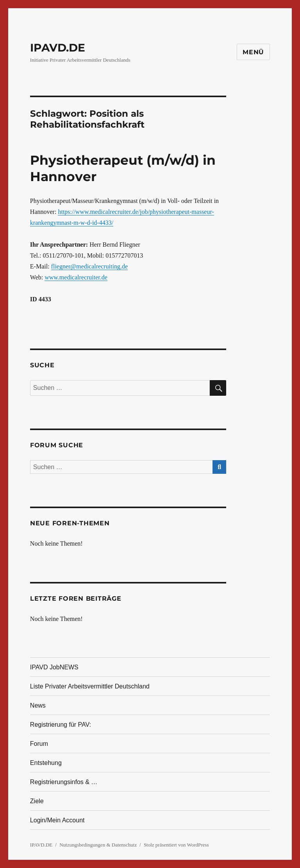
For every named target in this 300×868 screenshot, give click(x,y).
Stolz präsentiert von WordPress (176, 845)
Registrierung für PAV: (61, 725)
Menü (253, 52)
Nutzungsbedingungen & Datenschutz (98, 845)
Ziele (37, 801)
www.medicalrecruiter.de (76, 277)
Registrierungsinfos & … (64, 782)
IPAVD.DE (58, 48)
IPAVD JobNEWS (54, 667)
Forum (39, 744)
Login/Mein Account (57, 820)
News (38, 705)
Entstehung (46, 763)
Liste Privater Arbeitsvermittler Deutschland (90, 686)
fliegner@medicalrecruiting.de (89, 266)
